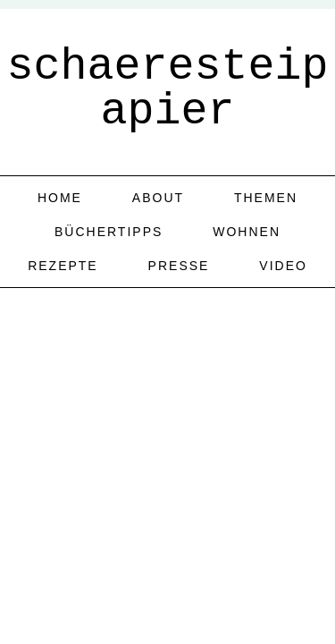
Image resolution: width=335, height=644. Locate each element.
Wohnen (247, 232)
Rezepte (63, 266)
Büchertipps (109, 232)
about (158, 198)
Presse (179, 266)
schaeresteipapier (167, 89)
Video (283, 266)
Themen (266, 198)
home (60, 198)
